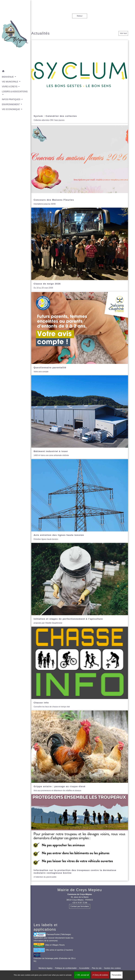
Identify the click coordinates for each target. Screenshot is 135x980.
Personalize (117, 975)
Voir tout (123, 33)
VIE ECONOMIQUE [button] (11, 103)
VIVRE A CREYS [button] (10, 80)
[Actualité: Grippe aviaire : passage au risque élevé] (80, 752)
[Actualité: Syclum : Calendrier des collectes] (80, 82)
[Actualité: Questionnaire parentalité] (80, 333)
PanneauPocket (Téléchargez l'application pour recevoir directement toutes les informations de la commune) (53, 937)
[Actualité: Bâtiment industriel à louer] (80, 417)
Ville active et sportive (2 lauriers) (53, 950)
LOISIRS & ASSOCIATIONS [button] (10, 87)
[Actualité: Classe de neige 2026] (80, 250)
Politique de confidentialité (66, 968)
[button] (12, 65)
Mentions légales (45, 968)
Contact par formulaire (80, 906)
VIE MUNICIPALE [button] (10, 75)
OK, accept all (82, 975)
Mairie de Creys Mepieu (80, 890)
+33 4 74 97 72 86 (80, 903)
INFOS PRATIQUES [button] (11, 93)
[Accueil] (12, 31)
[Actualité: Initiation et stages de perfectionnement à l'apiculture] (80, 585)
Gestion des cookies (112, 968)
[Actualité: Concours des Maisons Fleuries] (80, 166)
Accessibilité (84, 968)
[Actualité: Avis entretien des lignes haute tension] (80, 501)
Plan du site (97, 968)
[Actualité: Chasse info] (80, 669)
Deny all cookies (100, 975)
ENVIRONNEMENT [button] (11, 98)
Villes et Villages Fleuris (49, 945)
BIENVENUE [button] (8, 71)
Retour (80, 16)
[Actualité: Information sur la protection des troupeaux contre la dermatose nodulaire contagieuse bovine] (80, 837)
